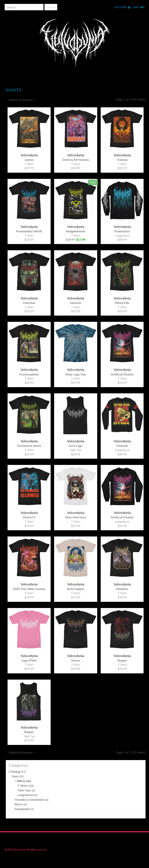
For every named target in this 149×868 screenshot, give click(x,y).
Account (122, 7)
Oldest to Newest (21, 100)
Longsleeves (27, 795)
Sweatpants (24, 809)
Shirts (23, 781)
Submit (51, 7)
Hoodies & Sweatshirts (32, 799)
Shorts (21, 804)
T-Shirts (25, 785)
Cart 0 (138, 7)
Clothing (17, 771)
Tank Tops (26, 790)
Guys (18, 776)
